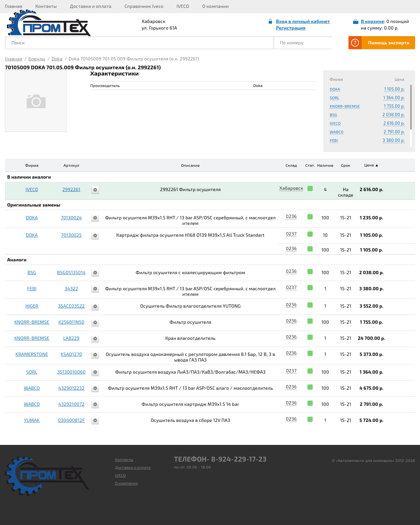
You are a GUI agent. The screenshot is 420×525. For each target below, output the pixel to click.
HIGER (32, 306)
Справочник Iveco (144, 6)
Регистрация (291, 28)
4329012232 (72, 388)
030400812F (72, 420)
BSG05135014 (71, 272)
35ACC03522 (71, 306)
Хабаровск (291, 188)
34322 (71, 288)
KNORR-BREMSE (345, 106)
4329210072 (72, 404)
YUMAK (32, 420)
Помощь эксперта (389, 43)
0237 (291, 234)
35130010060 (71, 372)
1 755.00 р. (394, 106)
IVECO (183, 6)
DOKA (335, 89)
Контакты (46, 6)
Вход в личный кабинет (303, 21)
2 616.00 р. (394, 123)
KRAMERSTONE (32, 354)
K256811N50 (71, 322)
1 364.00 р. (394, 98)
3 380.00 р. (394, 140)
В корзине (373, 21)
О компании (215, 6)
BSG (333, 115)
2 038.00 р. (394, 115)
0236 (291, 216)
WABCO (337, 132)
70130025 (71, 235)
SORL (335, 98)
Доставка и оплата (91, 6)
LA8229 (71, 338)
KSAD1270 (71, 354)
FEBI (334, 140)
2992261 (71, 189)
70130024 (72, 218)
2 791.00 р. (394, 132)
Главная (14, 6)
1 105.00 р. (394, 89)
